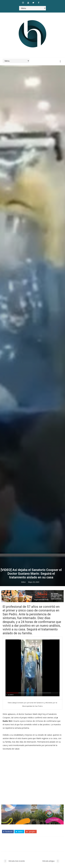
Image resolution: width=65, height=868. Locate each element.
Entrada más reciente (17, 861)
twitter (19, 832)
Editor (24, 582)
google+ (31, 832)
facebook (8, 832)
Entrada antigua (49, 861)
